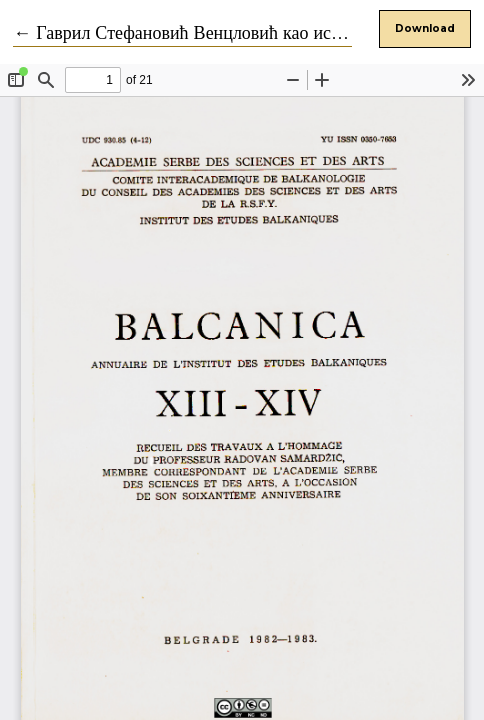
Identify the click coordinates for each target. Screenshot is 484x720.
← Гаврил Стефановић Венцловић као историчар (202, 33)
